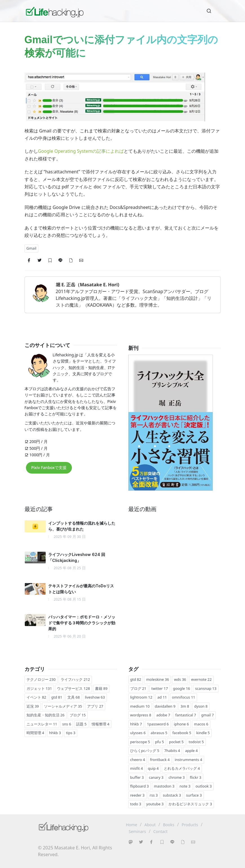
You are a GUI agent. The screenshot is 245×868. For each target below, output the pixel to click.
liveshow (95, 697)
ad (162, 697)
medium (140, 706)
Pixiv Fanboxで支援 (49, 467)
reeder (137, 795)
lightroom (141, 697)
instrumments (188, 760)
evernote (201, 679)
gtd (57, 697)
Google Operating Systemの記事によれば (81, 151)
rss (154, 795)
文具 (74, 697)
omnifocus (184, 697)
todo (136, 804)
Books (169, 825)
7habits (172, 751)
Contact (161, 831)
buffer (137, 777)
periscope (140, 742)
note (185, 786)
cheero (138, 760)
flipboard (140, 786)
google (181, 688)
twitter (160, 688)
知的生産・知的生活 (46, 715)
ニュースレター (42, 724)
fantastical (186, 715)
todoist (196, 742)
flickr (196, 777)
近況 (33, 706)
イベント (36, 697)
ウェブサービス (73, 688)
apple (191, 751)
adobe (163, 715)
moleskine (157, 679)
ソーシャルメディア (63, 706)
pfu (159, 742)
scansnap (206, 688)
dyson (201, 706)
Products (190, 825)
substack (172, 795)
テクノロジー (41, 679)
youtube (155, 804)
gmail (208, 715)
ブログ (78, 715)
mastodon (164, 786)
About (150, 825)
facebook (182, 733)
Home (132, 825)
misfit (137, 768)
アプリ (95, 706)
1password (158, 724)
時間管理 (35, 733)
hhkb (55, 733)
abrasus (159, 733)
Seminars (137, 831)
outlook (204, 786)
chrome (177, 777)
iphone (181, 724)
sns (67, 724)
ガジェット (39, 688)
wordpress (141, 715)
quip (153, 768)
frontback (160, 760)
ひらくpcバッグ (145, 751)
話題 (81, 724)
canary (156, 777)
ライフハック (75, 679)
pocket (176, 742)
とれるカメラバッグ (182, 768)
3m (185, 706)
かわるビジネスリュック (190, 804)
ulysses (138, 733)
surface (194, 795)
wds (180, 679)
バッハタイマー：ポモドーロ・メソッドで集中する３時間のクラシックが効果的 (82, 623)
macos (201, 724)
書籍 (101, 688)
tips (71, 733)
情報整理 (101, 724)
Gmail (32, 248)
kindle (203, 733)
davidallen (165, 706)
